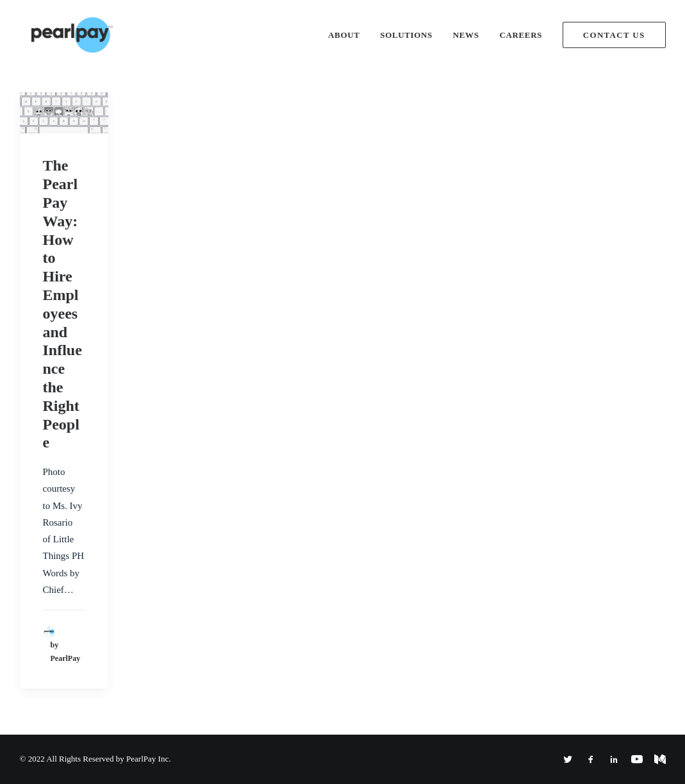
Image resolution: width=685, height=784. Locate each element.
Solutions (406, 35)
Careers (521, 35)
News (466, 35)
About (344, 35)
